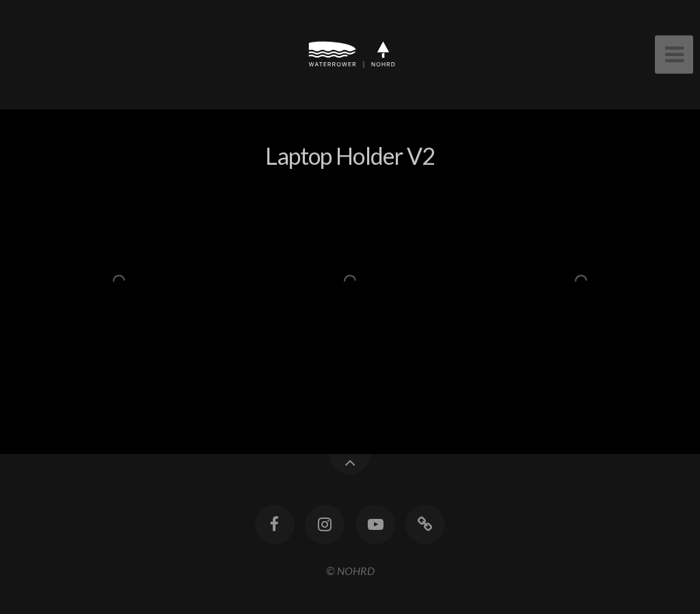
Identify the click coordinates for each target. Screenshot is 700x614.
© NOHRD (350, 571)
